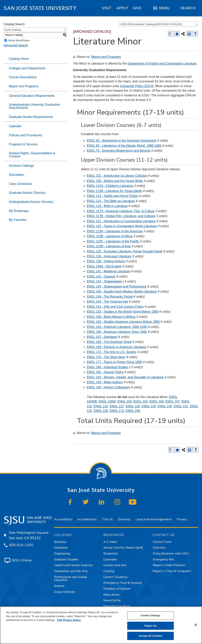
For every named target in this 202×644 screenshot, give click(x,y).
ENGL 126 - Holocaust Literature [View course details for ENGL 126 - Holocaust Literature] (109, 256)
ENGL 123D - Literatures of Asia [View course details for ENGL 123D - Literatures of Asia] (109, 246)
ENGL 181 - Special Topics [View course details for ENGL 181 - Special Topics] (105, 372)
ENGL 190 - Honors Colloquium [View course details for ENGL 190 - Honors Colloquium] (108, 387)
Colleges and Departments (27, 68)
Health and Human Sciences (73, 565)
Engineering (62, 554)
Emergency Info (163, 559)
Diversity (124, 519)
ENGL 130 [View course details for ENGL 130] (165, 406)
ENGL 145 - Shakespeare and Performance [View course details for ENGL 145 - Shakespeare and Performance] (117, 287)
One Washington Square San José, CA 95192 (29, 535)
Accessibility (63, 519)
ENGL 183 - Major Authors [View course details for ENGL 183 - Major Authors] (105, 382)
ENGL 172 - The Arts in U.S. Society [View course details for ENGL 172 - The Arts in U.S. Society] (112, 352)
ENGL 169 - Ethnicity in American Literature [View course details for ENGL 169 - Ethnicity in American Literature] (117, 347)
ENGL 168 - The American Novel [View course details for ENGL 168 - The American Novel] (109, 342)
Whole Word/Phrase (19, 40)
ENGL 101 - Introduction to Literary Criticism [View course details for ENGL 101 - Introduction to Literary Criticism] (117, 176)
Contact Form (162, 542)
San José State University (40, 8)
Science (59, 586)
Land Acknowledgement (154, 519)
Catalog (109, 571)
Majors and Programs (24, 86)
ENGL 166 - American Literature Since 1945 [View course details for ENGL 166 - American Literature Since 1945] (117, 332)
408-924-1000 (21, 545)
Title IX (107, 519)
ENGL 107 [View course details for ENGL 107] (172, 402)
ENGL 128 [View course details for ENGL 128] (133, 406)
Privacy (182, 519)
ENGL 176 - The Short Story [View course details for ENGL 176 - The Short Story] (106, 357)
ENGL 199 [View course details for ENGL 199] (133, 411)
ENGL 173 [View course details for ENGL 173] (117, 411)
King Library (111, 595)
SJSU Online (22, 560)
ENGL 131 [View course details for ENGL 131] (181, 406)
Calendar (15, 126)
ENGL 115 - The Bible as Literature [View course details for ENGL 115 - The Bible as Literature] (111, 201)
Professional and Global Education (71, 579)
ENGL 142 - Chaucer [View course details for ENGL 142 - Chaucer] (101, 276)
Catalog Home (19, 59)
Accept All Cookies (151, 636)
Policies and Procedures (26, 135)
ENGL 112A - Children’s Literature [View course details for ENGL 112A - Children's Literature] (110, 186)
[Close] (196, 625)
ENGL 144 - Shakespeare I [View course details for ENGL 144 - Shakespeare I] (105, 281)
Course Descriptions (23, 77)
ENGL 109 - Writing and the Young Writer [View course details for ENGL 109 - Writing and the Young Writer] (115, 181)
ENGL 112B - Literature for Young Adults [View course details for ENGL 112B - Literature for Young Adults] (114, 191)
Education (61, 548)
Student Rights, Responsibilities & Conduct (32, 155)
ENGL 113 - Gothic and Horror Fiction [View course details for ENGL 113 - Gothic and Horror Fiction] (113, 196)
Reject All (151, 626)
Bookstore (111, 554)
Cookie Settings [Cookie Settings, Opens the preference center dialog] (151, 615)
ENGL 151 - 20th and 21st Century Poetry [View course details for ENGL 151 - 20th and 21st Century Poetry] (115, 307)
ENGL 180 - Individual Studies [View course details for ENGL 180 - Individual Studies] (107, 367)
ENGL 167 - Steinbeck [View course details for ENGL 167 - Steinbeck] (102, 337)
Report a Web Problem (169, 565)
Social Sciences (65, 592)
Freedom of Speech (117, 589)
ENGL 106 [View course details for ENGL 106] (156, 402)
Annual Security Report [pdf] (123, 548)
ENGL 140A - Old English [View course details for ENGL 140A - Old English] (104, 266)
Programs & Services (23, 144)
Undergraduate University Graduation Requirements (34, 106)
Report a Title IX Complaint (172, 571)
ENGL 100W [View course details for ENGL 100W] (107, 402)
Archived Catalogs (21, 166)
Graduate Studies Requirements (31, 117)
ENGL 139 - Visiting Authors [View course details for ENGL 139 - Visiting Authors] (106, 261)
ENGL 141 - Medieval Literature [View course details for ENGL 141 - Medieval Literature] (108, 271)
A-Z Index (110, 542)
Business (60, 542)
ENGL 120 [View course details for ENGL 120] (101, 406)
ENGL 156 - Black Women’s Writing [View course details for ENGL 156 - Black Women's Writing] (111, 317)
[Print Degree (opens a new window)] (171, 34)
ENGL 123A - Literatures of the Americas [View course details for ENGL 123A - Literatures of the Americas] (115, 231)
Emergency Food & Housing (123, 583)
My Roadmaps (19, 211)
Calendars (110, 559)
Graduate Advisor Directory (27, 193)
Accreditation (87, 519)
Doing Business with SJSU (171, 554)
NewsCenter (112, 600)
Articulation (16, 175)
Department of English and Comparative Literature (162, 64)
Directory (159, 548)
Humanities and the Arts (71, 571)
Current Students (115, 577)
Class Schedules (20, 184)
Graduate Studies (66, 559)
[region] (107, 8)
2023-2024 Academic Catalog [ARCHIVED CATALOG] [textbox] (151, 24)
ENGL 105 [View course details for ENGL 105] (140, 402)
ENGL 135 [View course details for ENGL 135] (101, 411)
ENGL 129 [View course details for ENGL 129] (149, 406)
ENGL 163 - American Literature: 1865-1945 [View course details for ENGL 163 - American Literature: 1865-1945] (117, 327)
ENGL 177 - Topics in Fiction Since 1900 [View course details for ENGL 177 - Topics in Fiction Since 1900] (114, 362)
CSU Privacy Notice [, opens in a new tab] (69, 620)
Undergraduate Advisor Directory (31, 202)
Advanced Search (16, 45)
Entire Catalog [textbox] (13, 30)
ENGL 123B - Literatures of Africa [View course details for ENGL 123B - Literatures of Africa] (110, 236)
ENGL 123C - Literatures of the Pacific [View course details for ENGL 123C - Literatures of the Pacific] (113, 241)
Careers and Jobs (115, 565)
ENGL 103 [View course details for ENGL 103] (124, 402)
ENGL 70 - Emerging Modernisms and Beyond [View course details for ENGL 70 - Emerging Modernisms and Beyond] (119, 151)
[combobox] (159, 24)
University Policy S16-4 (137, 86)
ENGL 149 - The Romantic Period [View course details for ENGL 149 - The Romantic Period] (110, 297)
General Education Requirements (32, 96)
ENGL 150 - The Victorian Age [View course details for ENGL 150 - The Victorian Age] (107, 302)
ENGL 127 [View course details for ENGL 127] (117, 406)
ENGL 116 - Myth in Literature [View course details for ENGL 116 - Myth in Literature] (107, 206)
